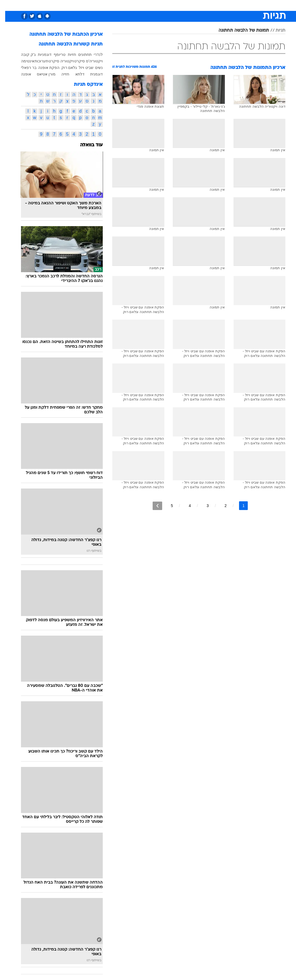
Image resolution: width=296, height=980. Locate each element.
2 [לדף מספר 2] (221, 506)
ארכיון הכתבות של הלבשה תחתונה (61, 34)
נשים (94, 68)
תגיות (275, 31)
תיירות (125, 5)
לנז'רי (93, 54)
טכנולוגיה (106, 5)
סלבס (186, 5)
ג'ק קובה (23, 54)
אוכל (158, 5)
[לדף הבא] (152, 506)
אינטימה (22, 61)
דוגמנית (91, 74)
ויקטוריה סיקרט (56, 61)
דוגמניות (40, 54)
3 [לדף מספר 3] (203, 506)
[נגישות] (7, 5)
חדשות (235, 5)
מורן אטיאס (41, 74)
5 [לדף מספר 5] (167, 506)
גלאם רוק (64, 68)
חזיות (67, 54)
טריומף (54, 54)
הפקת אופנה (44, 68)
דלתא (75, 74)
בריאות (142, 5)
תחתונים (80, 54)
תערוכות (36, 61)
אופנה (88, 5)
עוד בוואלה (86, 145)
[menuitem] (232, 5)
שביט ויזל (81, 68)
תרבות (201, 5)
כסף (171, 5)
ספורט (218, 5)
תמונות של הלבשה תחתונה (239, 31)
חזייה (60, 74)
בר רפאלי (24, 68)
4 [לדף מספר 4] (185, 506)
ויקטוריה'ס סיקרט (83, 61)
